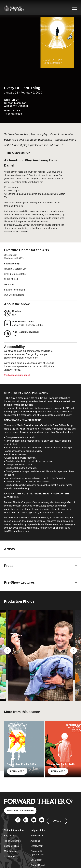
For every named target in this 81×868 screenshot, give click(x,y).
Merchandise (11, 851)
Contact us (9, 856)
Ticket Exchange (12, 841)
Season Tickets (12, 846)
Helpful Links (38, 830)
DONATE (57, 821)
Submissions (37, 836)
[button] (7, 650)
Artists (9, 549)
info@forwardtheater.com (17, 531)
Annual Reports (38, 865)
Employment (37, 846)
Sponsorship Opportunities (37, 853)
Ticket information (14, 830)
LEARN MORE (17, 771)
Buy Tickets (10, 836)
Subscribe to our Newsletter (20, 810)
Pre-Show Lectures (19, 582)
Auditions (35, 841)
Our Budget (36, 860)
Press (9, 566)
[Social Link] (18, 820)
